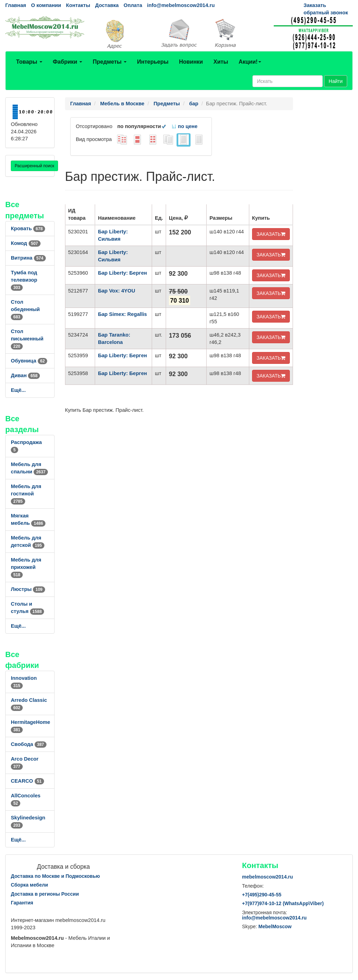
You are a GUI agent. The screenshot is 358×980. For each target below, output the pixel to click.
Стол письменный (27, 339)
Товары (29, 62)
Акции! (250, 62)
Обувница (29, 361)
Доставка (107, 5)
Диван (25, 375)
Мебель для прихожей (26, 567)
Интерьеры (153, 62)
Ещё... (18, 390)
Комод (26, 243)
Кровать (28, 228)
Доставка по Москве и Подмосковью (55, 876)
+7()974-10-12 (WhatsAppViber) (283, 903)
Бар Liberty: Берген (122, 273)
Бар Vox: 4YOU (116, 291)
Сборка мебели (29, 885)
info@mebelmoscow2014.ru (181, 5)
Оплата (133, 5)
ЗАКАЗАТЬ (271, 234)
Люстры (28, 589)
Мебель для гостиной (26, 494)
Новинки (191, 62)
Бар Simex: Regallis (122, 314)
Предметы (110, 62)
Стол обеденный (25, 309)
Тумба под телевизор (24, 280)
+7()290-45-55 (262, 895)
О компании (46, 5)
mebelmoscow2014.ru (267, 877)
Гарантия (22, 903)
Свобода (29, 744)
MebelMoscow (275, 926)
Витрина (28, 258)
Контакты (78, 5)
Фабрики (67, 62)
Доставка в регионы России (45, 894)
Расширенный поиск (34, 166)
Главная (16, 5)
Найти (336, 81)
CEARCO (27, 781)
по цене (184, 126)
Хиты (221, 62)
